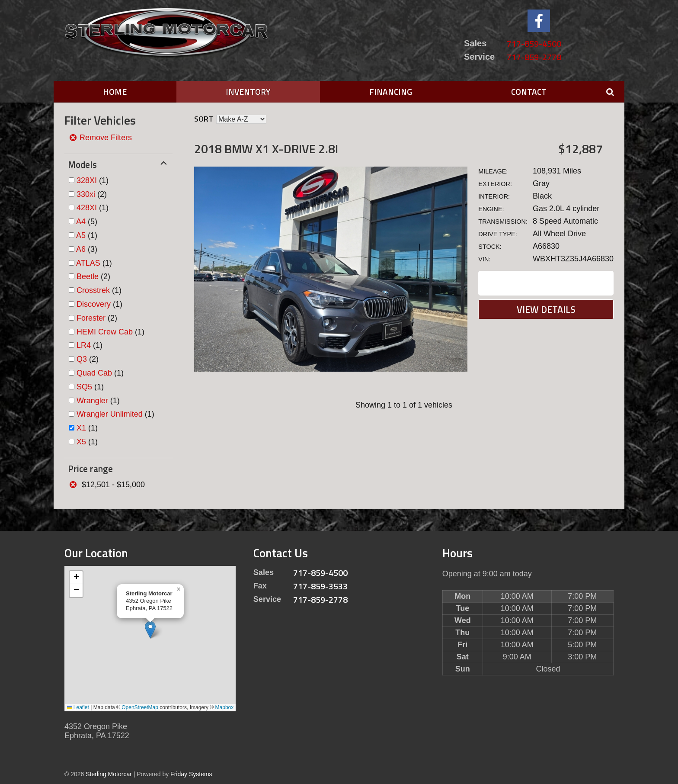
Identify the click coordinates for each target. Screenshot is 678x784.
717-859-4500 (534, 43)
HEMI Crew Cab (105, 332)
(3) (87, 249)
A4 (81, 222)
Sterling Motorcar (109, 774)
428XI (87, 208)
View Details (546, 309)
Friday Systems (191, 774)
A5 (81, 235)
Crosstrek (93, 290)
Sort (204, 119)
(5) (87, 222)
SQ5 (84, 387)
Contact (529, 92)
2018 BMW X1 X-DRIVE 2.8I (266, 149)
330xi (86, 194)
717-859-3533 (320, 586)
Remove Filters (100, 138)
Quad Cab (94, 373)
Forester (91, 318)
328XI (87, 180)
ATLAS (88, 263)
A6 (81, 249)
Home (115, 92)
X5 (81, 442)
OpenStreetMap (140, 707)
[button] (150, 630)
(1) (93, 180)
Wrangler (92, 401)
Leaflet (78, 707)
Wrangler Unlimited (110, 414)
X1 (81, 428)
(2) (92, 194)
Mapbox (225, 707)
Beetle (88, 276)
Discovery (94, 304)
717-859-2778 (534, 57)
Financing (391, 92)
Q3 (82, 359)
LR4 (84, 345)
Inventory (248, 92)
